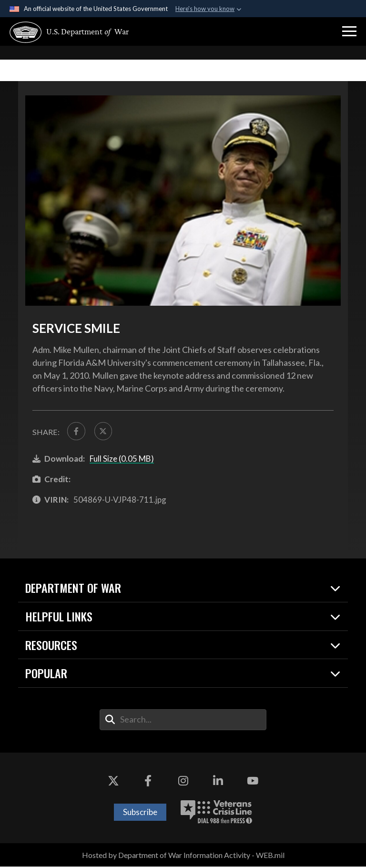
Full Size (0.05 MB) (122, 460)
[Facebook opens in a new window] (148, 783)
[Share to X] (105, 432)
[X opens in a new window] (113, 783)
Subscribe (140, 813)
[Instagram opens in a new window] (183, 783)
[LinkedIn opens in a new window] (218, 783)
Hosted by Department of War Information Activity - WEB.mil (183, 856)
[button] (349, 31)
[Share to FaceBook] (77, 432)
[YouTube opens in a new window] (253, 783)
